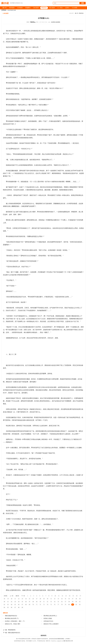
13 (66, 596)
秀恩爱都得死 (12, 630)
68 (26, 605)
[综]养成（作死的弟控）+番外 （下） (15, 621)
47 (30, 602)
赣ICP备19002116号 (68, 641)
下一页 (23, 596)
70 (33, 605)
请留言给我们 (61, 639)
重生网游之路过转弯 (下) (12, 618)
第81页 (17, 596)
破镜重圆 (58, 22)
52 (47, 602)
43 (15, 602)
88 (19, 607)
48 (33, 602)
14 (70, 596)
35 (65, 599)
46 (26, 602)
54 (55, 602)
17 (80, 596)
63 (8, 605)
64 (12, 605)
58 (69, 602)
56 (62, 602)
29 (44, 599)
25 (30, 599)
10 (55, 596)
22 (19, 599)
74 (47, 605)
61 (80, 602)
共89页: (6, 596)
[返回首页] (44, 635)
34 (62, 599)
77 (58, 605)
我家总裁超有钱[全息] (11, 616)
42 (12, 602)
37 (73, 599)
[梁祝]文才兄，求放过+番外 (13, 624)
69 (30, 605)
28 (40, 599)
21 (15, 599)
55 (58, 602)
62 (4, 605)
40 (4, 602)
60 (76, 602)
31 (51, 599)
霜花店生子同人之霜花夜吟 (51, 624)
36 (69, 599)
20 (12, 599)
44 (19, 602)
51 (44, 602)
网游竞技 (81, 13)
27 (37, 599)
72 (40, 605)
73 (44, 605)
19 (8, 599)
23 (22, 599)
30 (47, 599)
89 (22, 607)
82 (76, 605)
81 (73, 605)
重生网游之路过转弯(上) (50, 616)
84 (4, 607)
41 (8, 602)
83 (80, 605)
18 (4, 599)
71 (37, 605)
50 (40, 602)
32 (55, 599)
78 (62, 605)
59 (73, 602)
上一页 (12, 596)
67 (22, 605)
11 (59, 596)
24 (26, 599)
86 (12, 607)
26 (33, 599)
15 (73, 596)
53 (51, 602)
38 (76, 599)
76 (55, 605)
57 (65, 602)
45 (22, 602)
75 (51, 605)
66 (19, 605)
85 (8, 607)
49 (37, 602)
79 (65, 605)
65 (15, 605)
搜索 (83, 3)
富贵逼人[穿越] (48, 618)
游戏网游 (53, 22)
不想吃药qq (33, 22)
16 (77, 596)
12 (62, 596)
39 (80, 599)
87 (15, 607)
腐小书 (77, 13)
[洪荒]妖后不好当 (48, 621)
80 (69, 605)
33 (58, 599)
